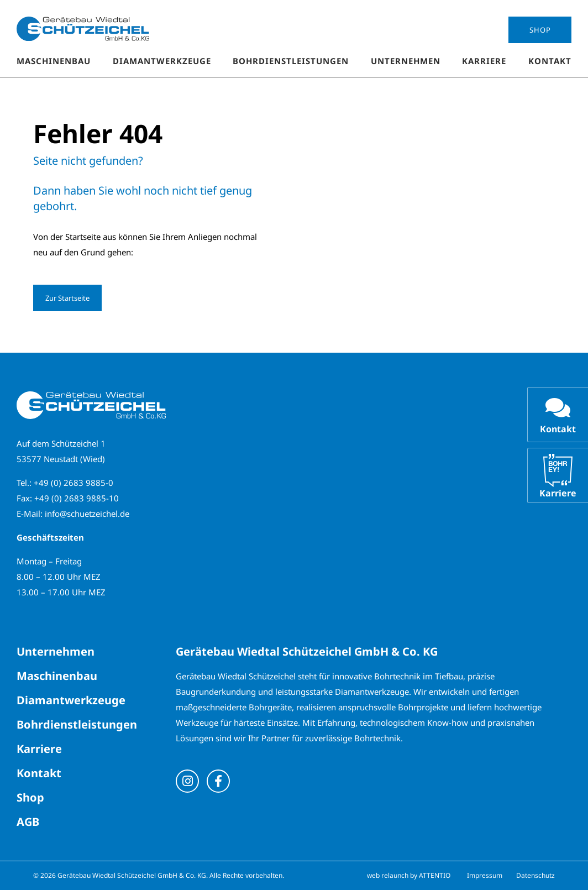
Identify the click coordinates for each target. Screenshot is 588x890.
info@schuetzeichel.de (87, 514)
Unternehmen (406, 61)
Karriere (484, 61)
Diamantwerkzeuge (162, 61)
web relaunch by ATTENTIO (409, 875)
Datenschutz (535, 875)
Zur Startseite (67, 298)
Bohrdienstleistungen (291, 61)
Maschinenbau (54, 61)
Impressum (485, 875)
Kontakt (550, 61)
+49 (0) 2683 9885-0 (73, 483)
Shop (540, 30)
